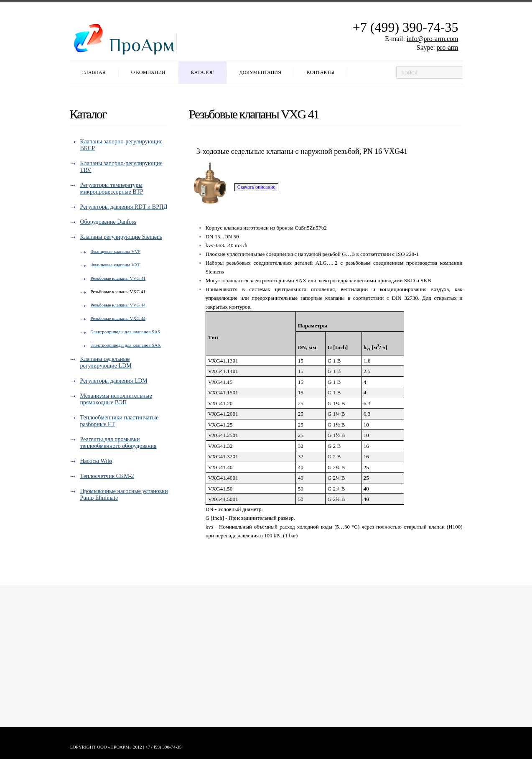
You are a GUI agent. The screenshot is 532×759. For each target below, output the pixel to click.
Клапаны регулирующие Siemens (121, 237)
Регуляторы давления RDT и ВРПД (124, 207)
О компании (148, 72)
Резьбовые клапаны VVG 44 (118, 305)
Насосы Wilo (96, 461)
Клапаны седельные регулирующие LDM (106, 362)
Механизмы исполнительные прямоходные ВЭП (116, 399)
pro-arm (448, 47)
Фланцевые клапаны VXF (116, 265)
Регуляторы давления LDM (114, 381)
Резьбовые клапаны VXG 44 (118, 318)
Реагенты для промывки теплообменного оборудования (118, 443)
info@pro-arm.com (433, 39)
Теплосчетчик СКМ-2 (107, 476)
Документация (261, 72)
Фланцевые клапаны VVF (116, 251)
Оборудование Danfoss (108, 222)
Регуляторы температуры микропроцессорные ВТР (112, 188)
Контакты (321, 72)
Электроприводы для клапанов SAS (126, 332)
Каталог (202, 72)
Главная (94, 72)
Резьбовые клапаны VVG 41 (118, 278)
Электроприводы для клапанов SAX (126, 345)
